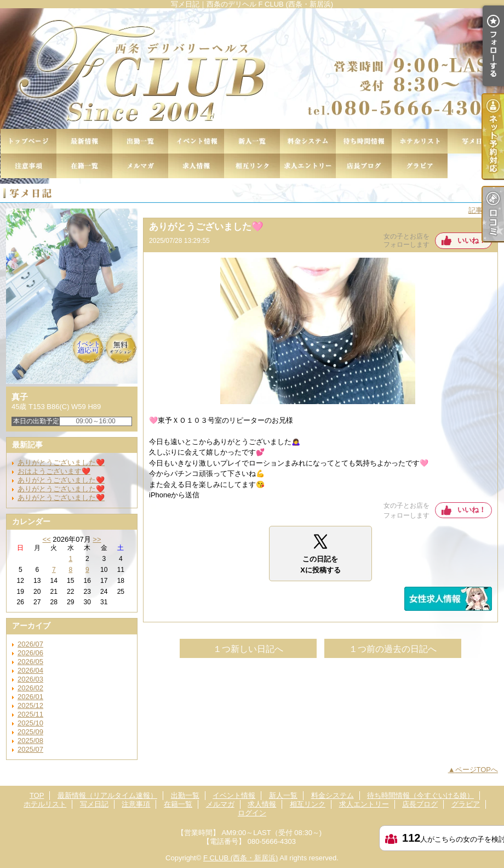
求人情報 (196, 166)
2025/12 (30, 705)
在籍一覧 (84, 166)
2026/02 (30, 688)
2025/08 (30, 741)
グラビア (420, 166)
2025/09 (30, 732)
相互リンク (252, 166)
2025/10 (30, 723)
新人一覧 (252, 141)
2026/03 (30, 679)
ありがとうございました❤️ (61, 463)
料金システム (308, 141)
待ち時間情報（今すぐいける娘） (364, 141)
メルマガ (140, 166)
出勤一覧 (140, 141)
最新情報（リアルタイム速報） (84, 141)
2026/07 (30, 644)
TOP (28, 141)
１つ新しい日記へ (248, 649)
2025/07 (30, 749)
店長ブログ (364, 166)
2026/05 (30, 662)
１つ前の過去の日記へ (393, 649)
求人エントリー (308, 166)
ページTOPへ (477, 770)
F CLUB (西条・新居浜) (241, 858)
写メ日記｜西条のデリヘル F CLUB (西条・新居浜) (252, 69)
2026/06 (30, 653)
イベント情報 (196, 141)
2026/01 (30, 697)
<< (46, 539)
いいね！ (472, 240)
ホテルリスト (420, 141)
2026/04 (30, 670)
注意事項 (28, 166)
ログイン (252, 813)
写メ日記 (476, 141)
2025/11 (30, 714)
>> (97, 539)
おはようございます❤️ (54, 471)
